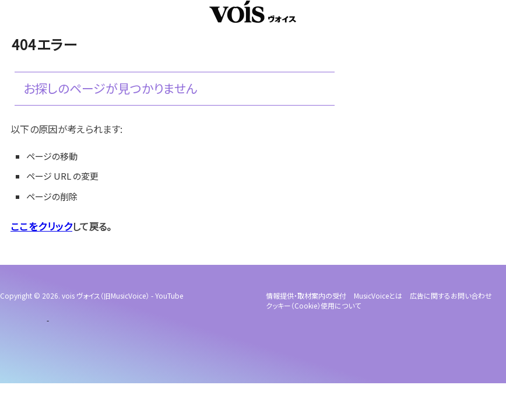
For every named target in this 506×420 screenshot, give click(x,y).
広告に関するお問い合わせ (451, 295)
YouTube (169, 295)
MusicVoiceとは (378, 295)
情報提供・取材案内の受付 (306, 295)
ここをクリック (39, 226)
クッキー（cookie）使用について (313, 305)
